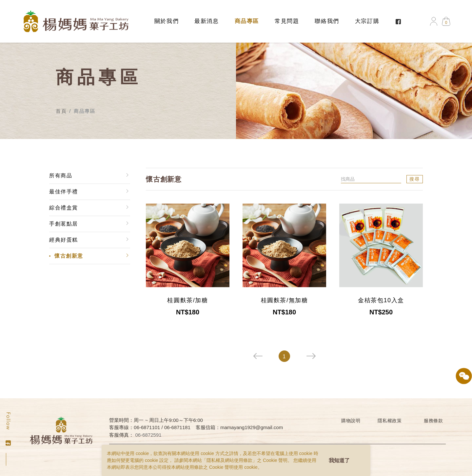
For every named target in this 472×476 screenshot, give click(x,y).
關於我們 (167, 21)
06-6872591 (148, 435)
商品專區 (247, 21)
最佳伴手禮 (63, 192)
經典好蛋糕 (63, 240)
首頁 (61, 111)
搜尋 (415, 179)
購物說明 (351, 421)
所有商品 (60, 176)
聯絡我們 (327, 21)
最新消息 (206, 21)
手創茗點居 (63, 224)
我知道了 (339, 460)
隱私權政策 (390, 421)
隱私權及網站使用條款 (229, 460)
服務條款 (433, 421)
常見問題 (287, 21)
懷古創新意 (69, 256)
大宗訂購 (367, 21)
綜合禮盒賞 (63, 208)
